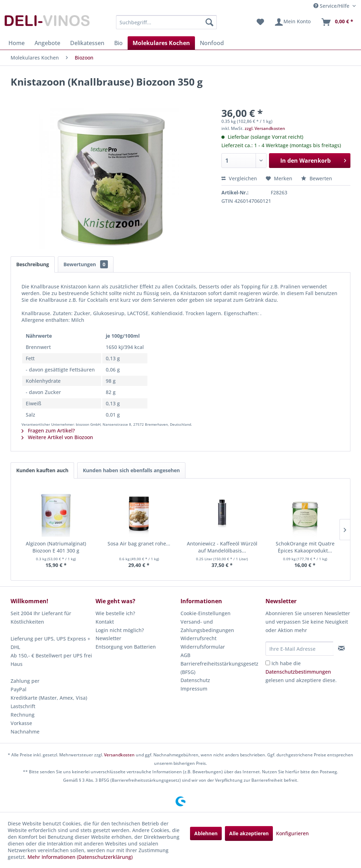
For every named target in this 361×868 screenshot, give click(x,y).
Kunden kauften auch (42, 470)
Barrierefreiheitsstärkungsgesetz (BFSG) (219, 668)
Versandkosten (119, 755)
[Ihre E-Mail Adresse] (299, 649)
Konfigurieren (292, 833)
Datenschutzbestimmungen (298, 672)
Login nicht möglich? (120, 630)
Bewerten (317, 178)
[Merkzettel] (260, 22)
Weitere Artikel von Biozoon (57, 437)
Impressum (194, 689)
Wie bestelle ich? (115, 613)
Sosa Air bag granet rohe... (139, 544)
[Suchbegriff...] (167, 22)
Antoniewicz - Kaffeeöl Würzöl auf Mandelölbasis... (222, 547)
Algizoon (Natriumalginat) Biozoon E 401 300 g (56, 547)
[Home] (17, 43)
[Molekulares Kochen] (161, 43)
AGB (185, 655)
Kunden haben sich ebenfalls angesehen (131, 470)
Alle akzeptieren (249, 833)
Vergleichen (239, 178)
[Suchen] (209, 22)
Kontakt (105, 622)
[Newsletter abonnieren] (342, 648)
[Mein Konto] (292, 22)
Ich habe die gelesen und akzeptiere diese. (301, 672)
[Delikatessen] (87, 43)
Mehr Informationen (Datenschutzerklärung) (80, 857)
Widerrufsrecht (198, 638)
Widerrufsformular (203, 647)
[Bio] (118, 43)
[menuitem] (167, 22)
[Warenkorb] (337, 22)
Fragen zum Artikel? (48, 430)
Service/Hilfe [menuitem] (332, 6)
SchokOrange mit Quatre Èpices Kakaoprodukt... (305, 547)
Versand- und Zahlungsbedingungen (207, 626)
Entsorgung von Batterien (126, 647)
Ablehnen (206, 833)
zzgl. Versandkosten (265, 128)
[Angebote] (47, 43)
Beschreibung (33, 264)
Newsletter (108, 638)
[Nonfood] (212, 43)
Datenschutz (195, 680)
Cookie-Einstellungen (206, 613)
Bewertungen (86, 264)
